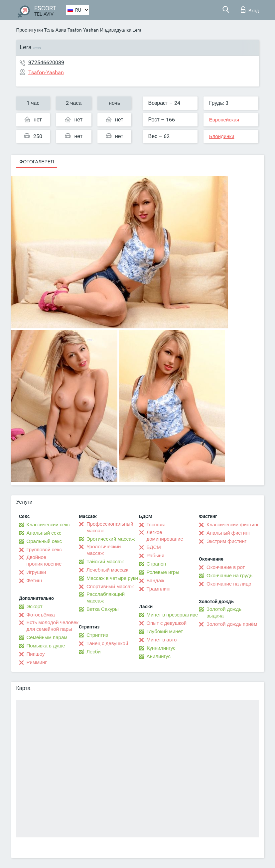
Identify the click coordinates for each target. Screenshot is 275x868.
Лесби (94, 652)
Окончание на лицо (229, 584)
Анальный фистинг (228, 533)
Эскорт (35, 607)
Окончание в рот (226, 567)
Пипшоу (36, 654)
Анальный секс (44, 533)
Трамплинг (159, 589)
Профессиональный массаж (110, 527)
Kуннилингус (161, 648)
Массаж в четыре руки (112, 578)
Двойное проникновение (44, 561)
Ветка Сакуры (102, 609)
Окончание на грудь (229, 576)
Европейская (224, 120)
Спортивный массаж (110, 587)
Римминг (37, 662)
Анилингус (159, 656)
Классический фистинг (233, 525)
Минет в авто (162, 640)
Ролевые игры (163, 572)
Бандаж (156, 581)
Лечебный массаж (107, 570)
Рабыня (156, 556)
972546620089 (46, 62)
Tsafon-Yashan (83, 30)
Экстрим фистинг (226, 541)
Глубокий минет (165, 631)
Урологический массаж (104, 550)
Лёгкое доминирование (165, 536)
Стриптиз (97, 635)
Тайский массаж (105, 562)
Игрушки (36, 572)
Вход (250, 10)
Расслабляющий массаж (106, 598)
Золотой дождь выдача (224, 612)
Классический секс (48, 525)
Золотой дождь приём (232, 624)
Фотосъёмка (41, 615)
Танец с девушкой (107, 643)
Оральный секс (44, 541)
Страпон (156, 564)
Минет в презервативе (172, 615)
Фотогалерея (37, 162)
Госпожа (156, 525)
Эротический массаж (111, 539)
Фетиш (34, 581)
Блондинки (222, 136)
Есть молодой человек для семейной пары (53, 626)
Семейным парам (47, 637)
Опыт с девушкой (167, 623)
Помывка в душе (46, 646)
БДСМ (154, 547)
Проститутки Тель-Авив (41, 30)
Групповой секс (44, 550)
